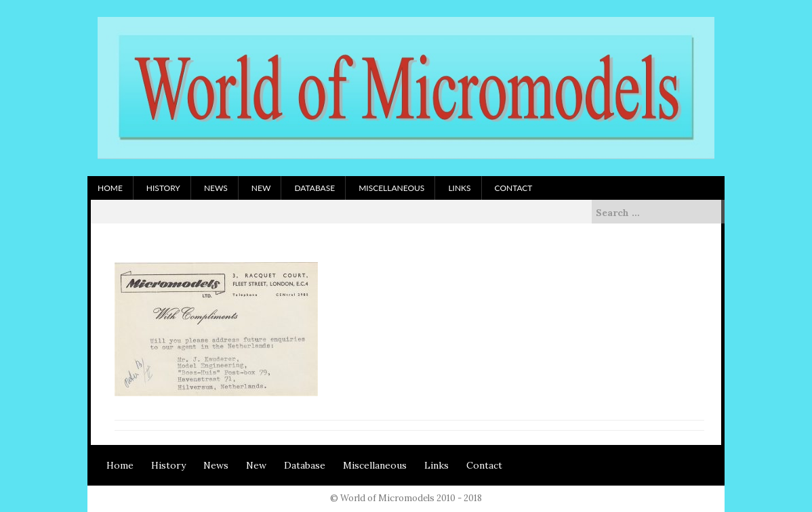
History (163, 188)
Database (314, 188)
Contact (514, 188)
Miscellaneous (391, 188)
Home (110, 188)
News (216, 188)
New (261, 188)
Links (459, 188)
